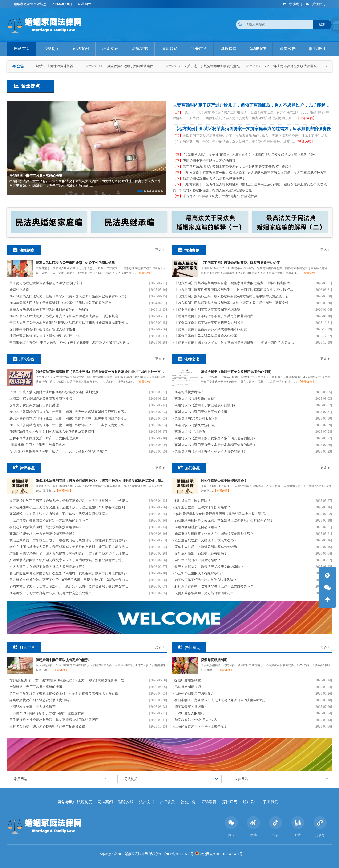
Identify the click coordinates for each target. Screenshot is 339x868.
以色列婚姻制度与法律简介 (194, 693)
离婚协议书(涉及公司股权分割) (197, 418)
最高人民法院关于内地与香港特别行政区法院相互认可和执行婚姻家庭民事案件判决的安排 (69, 323)
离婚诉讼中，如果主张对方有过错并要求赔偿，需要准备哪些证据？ (59, 514)
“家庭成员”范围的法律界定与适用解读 (37, 445)
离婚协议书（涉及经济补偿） (196, 425)
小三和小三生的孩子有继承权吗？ (199, 573)
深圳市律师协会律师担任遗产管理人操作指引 (42, 329)
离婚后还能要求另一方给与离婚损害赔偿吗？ (42, 534)
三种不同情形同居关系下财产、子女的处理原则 (44, 438)
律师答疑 (167, 802)
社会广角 (188, 802)
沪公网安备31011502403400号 (221, 854)
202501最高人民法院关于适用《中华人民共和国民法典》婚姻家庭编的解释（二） (69, 296)
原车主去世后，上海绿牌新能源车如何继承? (206, 547)
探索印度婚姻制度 (188, 680)
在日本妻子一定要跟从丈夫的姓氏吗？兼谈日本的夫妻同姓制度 (221, 700)
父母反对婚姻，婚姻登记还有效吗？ (201, 553)
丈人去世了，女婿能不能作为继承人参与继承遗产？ (47, 567)
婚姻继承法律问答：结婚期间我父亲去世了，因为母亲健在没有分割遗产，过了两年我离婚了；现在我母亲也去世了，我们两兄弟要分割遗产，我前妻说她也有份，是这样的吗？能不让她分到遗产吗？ (69, 560)
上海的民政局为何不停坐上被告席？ (201, 726)
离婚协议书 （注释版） (191, 432)
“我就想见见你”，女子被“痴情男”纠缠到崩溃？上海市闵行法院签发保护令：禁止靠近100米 (244, 155)
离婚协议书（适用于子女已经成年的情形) (205, 405)
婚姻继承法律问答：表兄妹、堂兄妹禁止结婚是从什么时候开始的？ (224, 520)
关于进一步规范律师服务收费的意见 (217, 66)
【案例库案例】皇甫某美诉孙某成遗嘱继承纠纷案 (211, 329)
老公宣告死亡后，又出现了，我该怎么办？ (206, 540)
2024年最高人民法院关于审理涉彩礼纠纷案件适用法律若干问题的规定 (61, 303)
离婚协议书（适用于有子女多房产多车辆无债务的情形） (216, 445)
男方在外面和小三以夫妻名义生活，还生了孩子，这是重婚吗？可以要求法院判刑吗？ (69, 507)
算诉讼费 (209, 802)
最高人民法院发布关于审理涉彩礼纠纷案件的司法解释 (49, 310)
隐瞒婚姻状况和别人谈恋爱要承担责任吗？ (209, 179)
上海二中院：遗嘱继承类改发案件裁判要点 (41, 399)
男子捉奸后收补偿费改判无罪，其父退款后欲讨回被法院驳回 (54, 720)
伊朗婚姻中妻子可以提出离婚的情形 (204, 161)
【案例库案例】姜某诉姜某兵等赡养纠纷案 (206, 336)
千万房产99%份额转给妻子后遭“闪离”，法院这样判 (215, 196)
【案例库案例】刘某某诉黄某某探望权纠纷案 (207, 310)
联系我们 (293, 4)
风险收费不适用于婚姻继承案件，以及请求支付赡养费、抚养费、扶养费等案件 (138, 66)
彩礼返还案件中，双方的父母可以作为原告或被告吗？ (214, 586)
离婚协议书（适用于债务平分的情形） (202, 412)
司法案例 (105, 802)
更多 (160, 250)
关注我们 (315, 4)
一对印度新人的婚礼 (189, 713)
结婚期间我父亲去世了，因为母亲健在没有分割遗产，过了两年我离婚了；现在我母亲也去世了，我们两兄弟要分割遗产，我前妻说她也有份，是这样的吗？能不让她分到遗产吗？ (69, 553)
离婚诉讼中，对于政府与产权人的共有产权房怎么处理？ (51, 593)
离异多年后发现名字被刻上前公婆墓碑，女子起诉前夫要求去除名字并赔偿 (232, 167)
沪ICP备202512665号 (179, 854)
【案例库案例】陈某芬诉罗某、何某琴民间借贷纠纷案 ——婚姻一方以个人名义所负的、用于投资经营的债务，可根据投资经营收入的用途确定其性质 (234, 343)
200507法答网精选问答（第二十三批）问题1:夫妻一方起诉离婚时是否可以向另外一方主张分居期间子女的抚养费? (69, 412)
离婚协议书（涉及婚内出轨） (196, 399)
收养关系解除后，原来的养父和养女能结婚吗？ (209, 567)
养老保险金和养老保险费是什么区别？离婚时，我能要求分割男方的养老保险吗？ (69, 573)
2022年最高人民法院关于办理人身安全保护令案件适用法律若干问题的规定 (64, 316)
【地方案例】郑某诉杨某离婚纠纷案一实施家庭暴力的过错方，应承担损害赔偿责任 (234, 283)
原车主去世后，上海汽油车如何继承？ (202, 507)
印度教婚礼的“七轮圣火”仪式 (196, 720)
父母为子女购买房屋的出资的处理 (34, 405)
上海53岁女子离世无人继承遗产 (32, 707)
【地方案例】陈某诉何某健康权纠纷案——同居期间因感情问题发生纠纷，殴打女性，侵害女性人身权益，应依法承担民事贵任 (234, 290)
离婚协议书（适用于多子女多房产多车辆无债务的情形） (216, 438)
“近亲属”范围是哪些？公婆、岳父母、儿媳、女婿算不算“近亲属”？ (59, 451)
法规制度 (85, 802)
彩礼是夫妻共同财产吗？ (193, 501)
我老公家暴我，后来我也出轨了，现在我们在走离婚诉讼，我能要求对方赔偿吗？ (69, 540)
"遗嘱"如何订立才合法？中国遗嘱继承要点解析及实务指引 (52, 432)
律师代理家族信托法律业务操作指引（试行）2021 (46, 336)
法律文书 (147, 802)
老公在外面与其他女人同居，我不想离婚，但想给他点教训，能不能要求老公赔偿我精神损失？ (69, 547)
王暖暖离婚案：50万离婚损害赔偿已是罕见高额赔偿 (47, 726)
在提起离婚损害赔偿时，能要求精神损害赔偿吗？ (46, 527)
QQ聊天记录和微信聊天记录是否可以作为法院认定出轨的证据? (220, 514)
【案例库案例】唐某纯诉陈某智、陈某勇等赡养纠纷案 (214, 316)
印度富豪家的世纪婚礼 (191, 707)
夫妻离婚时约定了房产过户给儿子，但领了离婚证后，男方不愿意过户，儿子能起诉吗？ (69, 501)
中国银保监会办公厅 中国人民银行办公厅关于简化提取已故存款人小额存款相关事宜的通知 (69, 343)
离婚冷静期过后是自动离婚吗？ (198, 527)
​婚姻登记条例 (19, 290)
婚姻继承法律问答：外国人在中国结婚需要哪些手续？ (214, 534)
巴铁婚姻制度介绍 (188, 687)
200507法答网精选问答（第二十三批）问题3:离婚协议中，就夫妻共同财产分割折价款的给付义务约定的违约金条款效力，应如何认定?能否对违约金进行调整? (69, 418)
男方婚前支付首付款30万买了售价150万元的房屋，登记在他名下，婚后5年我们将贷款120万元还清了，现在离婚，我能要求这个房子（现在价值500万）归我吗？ (69, 580)
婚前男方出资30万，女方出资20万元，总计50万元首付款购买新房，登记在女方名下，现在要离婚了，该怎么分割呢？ (69, 586)
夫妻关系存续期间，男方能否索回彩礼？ (204, 593)
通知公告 (250, 802)
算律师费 (230, 802)
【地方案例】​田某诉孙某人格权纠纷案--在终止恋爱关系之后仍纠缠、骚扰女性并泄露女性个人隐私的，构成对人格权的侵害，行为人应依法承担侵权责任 (250, 187)
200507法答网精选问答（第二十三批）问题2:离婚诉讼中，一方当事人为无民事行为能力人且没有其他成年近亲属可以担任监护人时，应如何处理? (69, 425)
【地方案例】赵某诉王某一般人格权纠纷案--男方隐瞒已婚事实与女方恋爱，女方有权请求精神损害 (250, 173)
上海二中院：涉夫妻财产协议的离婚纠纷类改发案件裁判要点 (54, 392)
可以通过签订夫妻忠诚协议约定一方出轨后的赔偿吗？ (49, 520)
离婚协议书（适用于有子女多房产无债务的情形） (211, 451)
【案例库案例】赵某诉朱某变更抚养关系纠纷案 (209, 323)
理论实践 (126, 802)
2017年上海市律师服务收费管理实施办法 (298, 66)
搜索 (322, 24)
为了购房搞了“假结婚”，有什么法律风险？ (206, 580)
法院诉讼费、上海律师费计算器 (54, 66)
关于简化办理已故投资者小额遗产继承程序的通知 (46, 283)
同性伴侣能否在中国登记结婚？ (198, 560)
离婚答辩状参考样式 (189, 392)
